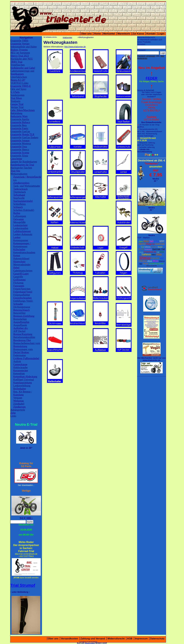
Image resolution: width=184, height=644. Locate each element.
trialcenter (68, 37)
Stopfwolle (19, 198)
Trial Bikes (16, 98)
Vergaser (18, 398)
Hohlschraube (20, 367)
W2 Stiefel (154, 247)
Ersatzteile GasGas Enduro (24, 137)
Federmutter (20, 355)
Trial (142, 247)
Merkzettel (109, 34)
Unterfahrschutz (19, 77)
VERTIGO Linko (19, 83)
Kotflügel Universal (24, 380)
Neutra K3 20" (18, 80)
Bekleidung (16, 113)
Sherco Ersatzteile (152, 266)
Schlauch (18, 207)
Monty (142, 244)
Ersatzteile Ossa (19, 147)
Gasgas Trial (17, 104)
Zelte (13, 413)
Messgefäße (19, 222)
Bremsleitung (20, 346)
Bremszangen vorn (23, 349)
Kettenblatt (19, 374)
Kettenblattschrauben (24, 252)
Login (161, 34)
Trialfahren (146, 254)
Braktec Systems (19, 50)
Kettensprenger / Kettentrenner (22, 245)
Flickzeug (18, 283)
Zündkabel (19, 404)
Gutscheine (16, 159)
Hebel (16, 268)
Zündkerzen (19, 407)
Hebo (146, 241)
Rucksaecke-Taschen (21, 168)
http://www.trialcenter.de (75, 47)
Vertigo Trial (17, 107)
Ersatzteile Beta (18, 125)
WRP (162, 241)
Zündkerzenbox (21, 183)
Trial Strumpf (23, 585)
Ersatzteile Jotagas (20, 141)
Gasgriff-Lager (21, 274)
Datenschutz (157, 639)
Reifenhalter (20, 389)
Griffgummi (19, 280)
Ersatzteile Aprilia (20, 119)
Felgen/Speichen (22, 289)
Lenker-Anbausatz (23, 234)
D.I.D (141, 249)
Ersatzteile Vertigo (20, 44)
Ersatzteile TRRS (19, 41)
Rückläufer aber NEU (22, 59)
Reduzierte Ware (19, 116)
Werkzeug (18, 401)
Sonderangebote (156, 264)
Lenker (17, 237)
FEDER (152, 78)
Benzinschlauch (21, 310)
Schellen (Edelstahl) (24, 210)
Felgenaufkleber (22, 295)
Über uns (86, 34)
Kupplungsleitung (22, 383)
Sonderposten (17, 95)
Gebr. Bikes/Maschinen (22, 110)
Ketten (17, 255)
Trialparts (15, 101)
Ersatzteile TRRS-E (21, 86)
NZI (151, 241)
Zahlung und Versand (93, 639)
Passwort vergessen (146, 56)
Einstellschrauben (22, 298)
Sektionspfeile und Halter (24, 47)
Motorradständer (22, 265)
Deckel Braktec (21, 352)
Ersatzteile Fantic (19, 128)
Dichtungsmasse (22, 307)
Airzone (160, 247)
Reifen (17, 213)
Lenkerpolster (20, 225)
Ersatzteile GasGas (20, 131)
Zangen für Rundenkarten (24, 162)
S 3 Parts (15, 92)
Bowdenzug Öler (22, 340)
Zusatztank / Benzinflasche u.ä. (27, 178)
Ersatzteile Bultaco (20, 122)
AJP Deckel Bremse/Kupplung (23, 333)
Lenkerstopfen (21, 228)
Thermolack (19, 192)
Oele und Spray (18, 89)
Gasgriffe (18, 277)
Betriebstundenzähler (24, 337)
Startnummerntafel (23, 201)
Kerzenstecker (21, 370)
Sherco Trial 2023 (20, 56)
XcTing (156, 241)
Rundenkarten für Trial (22, 165)
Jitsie (150, 261)
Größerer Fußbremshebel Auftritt (26, 360)
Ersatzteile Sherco (20, 150)
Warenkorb (124, 34)
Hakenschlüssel (21, 259)
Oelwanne (18, 219)
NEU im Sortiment (20, 53)
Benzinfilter (19, 313)
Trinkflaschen (17, 65)
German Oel (158, 249)
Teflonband (19, 195)
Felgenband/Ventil (23, 292)
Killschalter (19, 249)
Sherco (141, 241)
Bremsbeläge (20, 319)
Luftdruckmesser (22, 231)
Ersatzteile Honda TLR (22, 134)
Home (97, 34)
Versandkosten (69, 639)
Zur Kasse (138, 34)
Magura (150, 244)
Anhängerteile (18, 410)
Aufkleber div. (21, 328)
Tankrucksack (20, 189)
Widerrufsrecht (116, 639)
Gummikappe (20, 364)
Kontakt (151, 34)
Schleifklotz (19, 204)
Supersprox (148, 249)
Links (13, 416)
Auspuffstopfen (21, 322)
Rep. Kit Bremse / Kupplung (23, 393)
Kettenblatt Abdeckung (25, 377)
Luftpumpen (20, 216)
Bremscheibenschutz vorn (27, 343)
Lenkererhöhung (22, 386)
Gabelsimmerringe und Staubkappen (22, 72)
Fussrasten (19, 286)
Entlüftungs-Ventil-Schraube (23, 302)
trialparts (155, 258)
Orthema (148, 247)
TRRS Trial (16, 62)
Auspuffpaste (20, 325)
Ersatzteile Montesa (21, 144)
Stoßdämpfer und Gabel (23, 68)
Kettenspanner (21, 240)
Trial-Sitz (15, 171)
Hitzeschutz (19, 262)
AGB (130, 639)
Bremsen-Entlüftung (24, 316)
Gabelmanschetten (23, 271)
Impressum (141, 639)
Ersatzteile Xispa (19, 156)
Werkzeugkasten (19, 174)
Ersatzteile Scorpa (20, 153)
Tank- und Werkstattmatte (27, 186)
